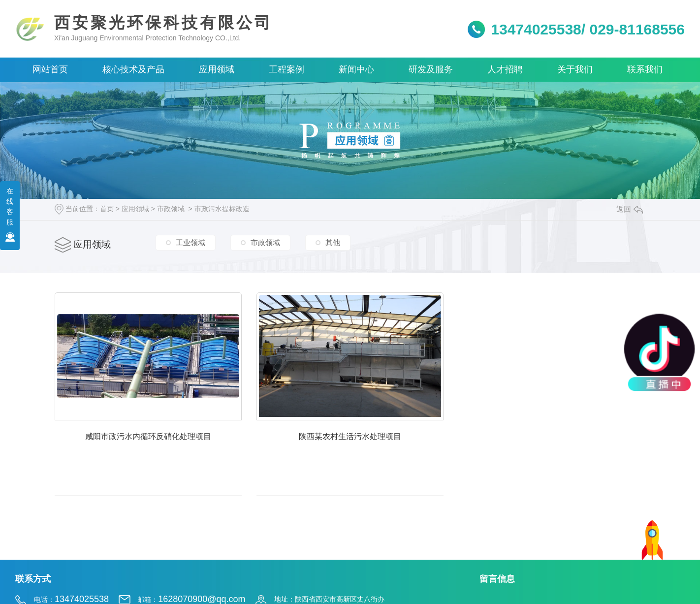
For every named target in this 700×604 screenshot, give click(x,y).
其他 (333, 243)
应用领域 (135, 209)
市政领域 (171, 209)
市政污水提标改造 (222, 209)
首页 (107, 209)
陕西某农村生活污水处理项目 (380, 447)
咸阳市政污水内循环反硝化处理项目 (158, 447)
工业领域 (191, 243)
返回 (630, 209)
